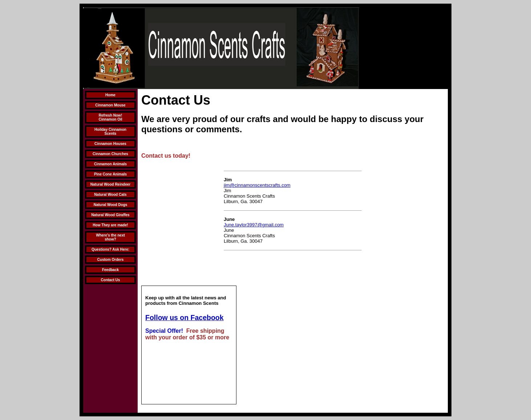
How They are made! (110, 225)
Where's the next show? (110, 237)
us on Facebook (196, 318)
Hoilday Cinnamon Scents (110, 132)
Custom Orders (111, 260)
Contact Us (111, 280)
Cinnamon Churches (110, 154)
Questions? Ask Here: (110, 249)
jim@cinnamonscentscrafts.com (257, 185)
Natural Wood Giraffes (110, 215)
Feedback (110, 270)
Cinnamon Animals (110, 164)
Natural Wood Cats (110, 195)
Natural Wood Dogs (111, 205)
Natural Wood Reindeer (110, 184)
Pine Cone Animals (110, 174)
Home (110, 95)
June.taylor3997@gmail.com (254, 225)
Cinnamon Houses (110, 144)
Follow (157, 318)
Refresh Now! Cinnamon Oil (111, 117)
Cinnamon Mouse (110, 105)
